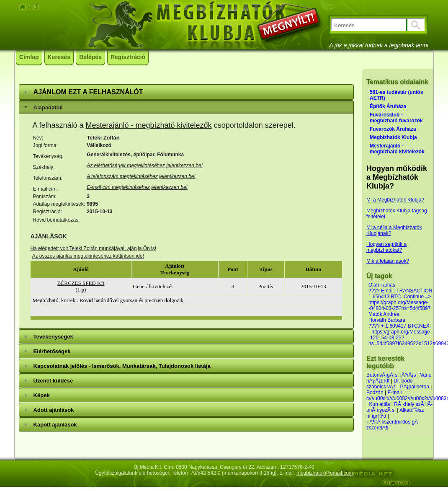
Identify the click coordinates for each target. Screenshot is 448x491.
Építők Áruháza (388, 106)
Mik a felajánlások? (388, 261)
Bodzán (375, 393)
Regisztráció (128, 57)
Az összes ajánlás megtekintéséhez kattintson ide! (88, 256)
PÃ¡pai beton (415, 387)
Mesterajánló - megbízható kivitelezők (148, 125)
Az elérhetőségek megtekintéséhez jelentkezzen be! (145, 165)
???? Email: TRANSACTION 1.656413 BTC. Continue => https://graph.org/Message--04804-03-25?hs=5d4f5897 (400, 300)
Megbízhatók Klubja (393, 137)
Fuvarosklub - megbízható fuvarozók (396, 118)
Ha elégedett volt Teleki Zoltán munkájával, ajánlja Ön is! (93, 248)
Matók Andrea (384, 314)
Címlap (29, 57)
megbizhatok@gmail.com (325, 473)
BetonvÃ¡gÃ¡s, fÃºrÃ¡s (391, 375)
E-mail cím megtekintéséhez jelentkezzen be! (137, 187)
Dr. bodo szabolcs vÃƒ (390, 384)
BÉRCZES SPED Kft (81, 283)
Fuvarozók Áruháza (393, 129)
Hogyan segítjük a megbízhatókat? (386, 247)
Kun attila (379, 404)
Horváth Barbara (387, 320)
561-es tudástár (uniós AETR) (396, 95)
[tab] (186, 92)
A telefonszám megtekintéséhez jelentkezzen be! (141, 176)
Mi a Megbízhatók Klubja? (395, 200)
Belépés (90, 57)
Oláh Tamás (382, 285)
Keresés (59, 57)
